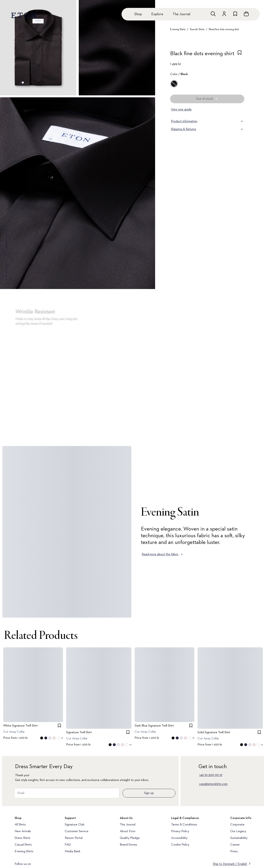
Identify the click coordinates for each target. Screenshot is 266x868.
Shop (138, 14)
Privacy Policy (180, 831)
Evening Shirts (178, 29)
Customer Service (77, 831)
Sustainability (239, 838)
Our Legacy (238, 831)
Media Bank (73, 851)
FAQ (68, 845)
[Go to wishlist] (235, 14)
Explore (157, 14)
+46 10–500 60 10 (211, 775)
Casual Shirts (23, 845)
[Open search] (213, 14)
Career (235, 845)
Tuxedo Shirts (197, 29)
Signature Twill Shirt (79, 733)
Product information (207, 121)
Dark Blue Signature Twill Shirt (154, 726)
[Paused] (257, 431)
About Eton (128, 831)
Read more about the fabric (163, 554)
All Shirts (20, 825)
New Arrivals (23, 831)
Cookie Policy (180, 845)
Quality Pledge (130, 838)
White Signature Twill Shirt (20, 726)
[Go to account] (224, 14)
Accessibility (179, 838)
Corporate (237, 825)
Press (234, 851)
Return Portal (74, 838)
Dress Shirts (22, 838)
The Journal (181, 14)
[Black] (174, 84)
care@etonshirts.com (213, 784)
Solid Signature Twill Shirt (214, 733)
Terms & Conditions (184, 825)
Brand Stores (128, 845)
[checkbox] (240, 55)
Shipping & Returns (207, 129)
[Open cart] (246, 14)
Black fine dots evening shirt (224, 29)
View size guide (181, 110)
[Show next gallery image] (6, 270)
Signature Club (75, 825)
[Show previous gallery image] (6, 239)
